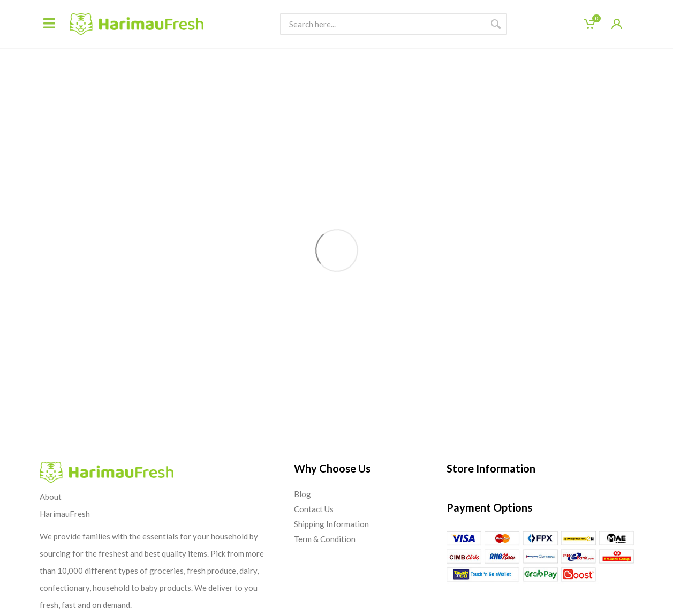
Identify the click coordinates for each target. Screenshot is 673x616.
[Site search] (382, 24)
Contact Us (314, 509)
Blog (303, 494)
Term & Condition (325, 539)
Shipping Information (331, 524)
